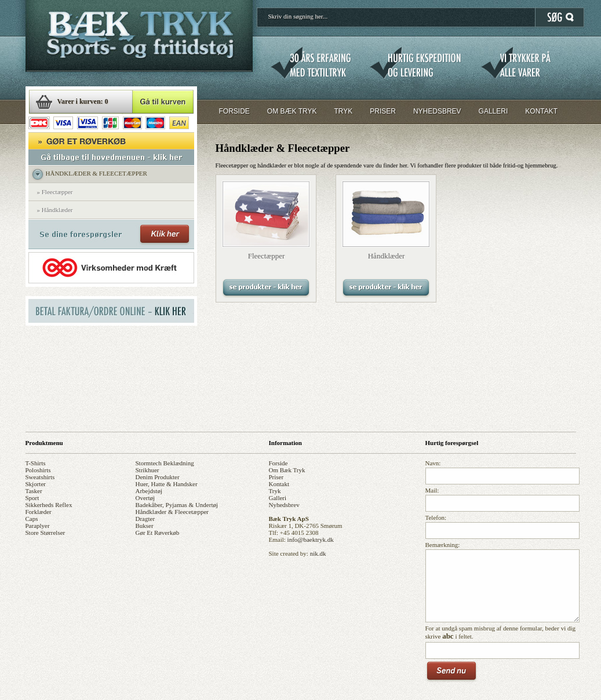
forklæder (39, 512)
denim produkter (158, 477)
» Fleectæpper (55, 192)
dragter (145, 519)
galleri (278, 498)
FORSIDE (234, 111)
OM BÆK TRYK (292, 111)
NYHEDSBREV (437, 111)
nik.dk (318, 553)
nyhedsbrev (284, 505)
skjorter (36, 484)
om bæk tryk (287, 470)
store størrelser (45, 533)
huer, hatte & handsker (167, 484)
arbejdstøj (149, 491)
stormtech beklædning (165, 463)
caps (32, 519)
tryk (275, 491)
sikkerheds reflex (49, 505)
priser (276, 477)
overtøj (145, 498)
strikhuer (147, 470)
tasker (34, 491)
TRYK (343, 111)
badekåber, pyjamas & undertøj (177, 505)
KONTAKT (541, 111)
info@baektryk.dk (311, 539)
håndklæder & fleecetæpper (172, 512)
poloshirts (38, 470)
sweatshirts (40, 477)
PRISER (383, 111)
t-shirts (36, 463)
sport (32, 498)
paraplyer (38, 526)
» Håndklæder (55, 210)
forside (278, 463)
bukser (145, 526)
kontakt (279, 484)
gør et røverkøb (158, 533)
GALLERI (493, 111)
